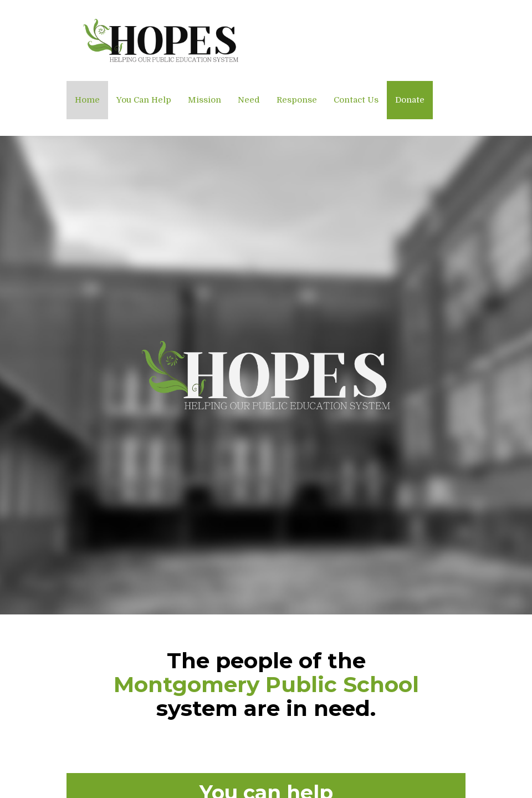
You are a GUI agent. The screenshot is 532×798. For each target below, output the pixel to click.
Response (297, 100)
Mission (204, 100)
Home (87, 100)
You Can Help (144, 100)
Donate (410, 100)
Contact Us (356, 100)
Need (249, 100)
